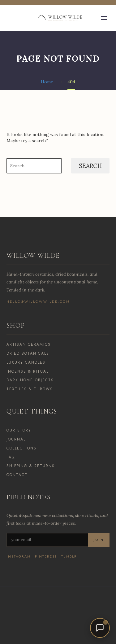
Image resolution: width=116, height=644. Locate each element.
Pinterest (46, 556)
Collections (21, 448)
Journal (16, 439)
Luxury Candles (26, 362)
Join (99, 540)
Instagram (19, 556)
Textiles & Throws (30, 389)
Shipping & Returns (31, 466)
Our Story (19, 430)
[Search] (34, 166)
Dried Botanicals (28, 353)
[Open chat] (100, 628)
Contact (17, 475)
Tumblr (69, 556)
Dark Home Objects (30, 380)
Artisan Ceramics (29, 344)
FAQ (11, 457)
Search (90, 166)
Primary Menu (104, 18)
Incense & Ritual (28, 371)
